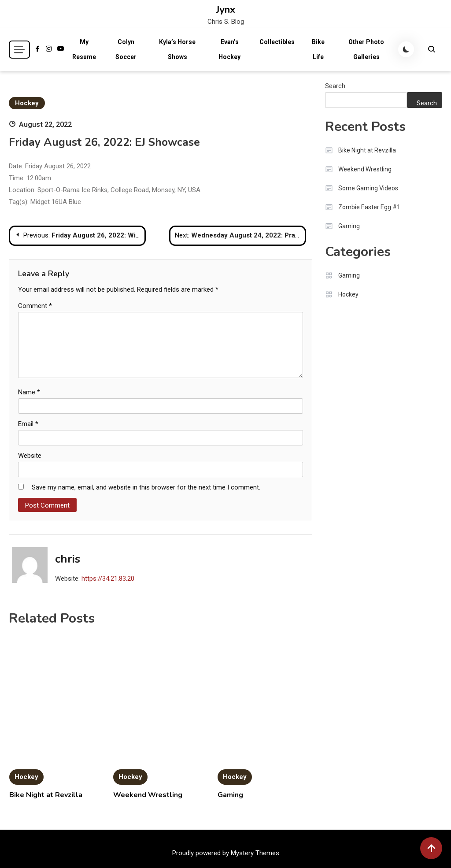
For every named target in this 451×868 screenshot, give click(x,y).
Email (28, 424)
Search (335, 86)
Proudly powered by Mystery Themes (226, 853)
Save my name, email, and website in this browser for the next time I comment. (146, 487)
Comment (35, 306)
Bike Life (318, 49)
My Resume (84, 49)
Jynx (226, 10)
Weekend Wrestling (148, 795)
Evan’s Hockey (229, 49)
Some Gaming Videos (368, 188)
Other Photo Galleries (366, 49)
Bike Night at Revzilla (46, 795)
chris (68, 559)
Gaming (230, 795)
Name (29, 392)
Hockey (27, 103)
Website (30, 456)
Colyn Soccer (126, 49)
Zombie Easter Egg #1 (369, 207)
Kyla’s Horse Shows (177, 49)
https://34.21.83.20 (108, 579)
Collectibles (277, 42)
